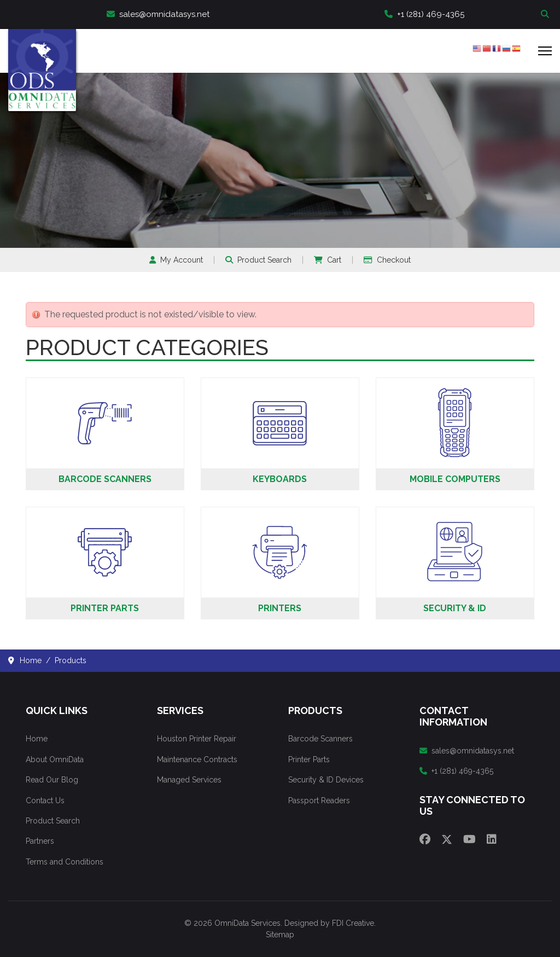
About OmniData (55, 759)
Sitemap (280, 935)
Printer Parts (105, 608)
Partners (40, 841)
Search (546, 14)
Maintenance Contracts (197, 759)
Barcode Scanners (105, 479)
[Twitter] (447, 839)
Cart (328, 260)
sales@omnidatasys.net (158, 14)
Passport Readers (319, 801)
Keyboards (280, 479)
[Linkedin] (492, 839)
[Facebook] (425, 839)
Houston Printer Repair (197, 739)
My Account (176, 260)
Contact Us (45, 801)
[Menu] (545, 51)
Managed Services (189, 780)
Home (37, 739)
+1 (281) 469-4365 (424, 14)
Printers (280, 608)
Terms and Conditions (65, 862)
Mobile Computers (455, 479)
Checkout (387, 260)
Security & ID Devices (326, 780)
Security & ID (455, 608)
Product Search (258, 260)
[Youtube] (469, 839)
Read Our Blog (52, 780)
